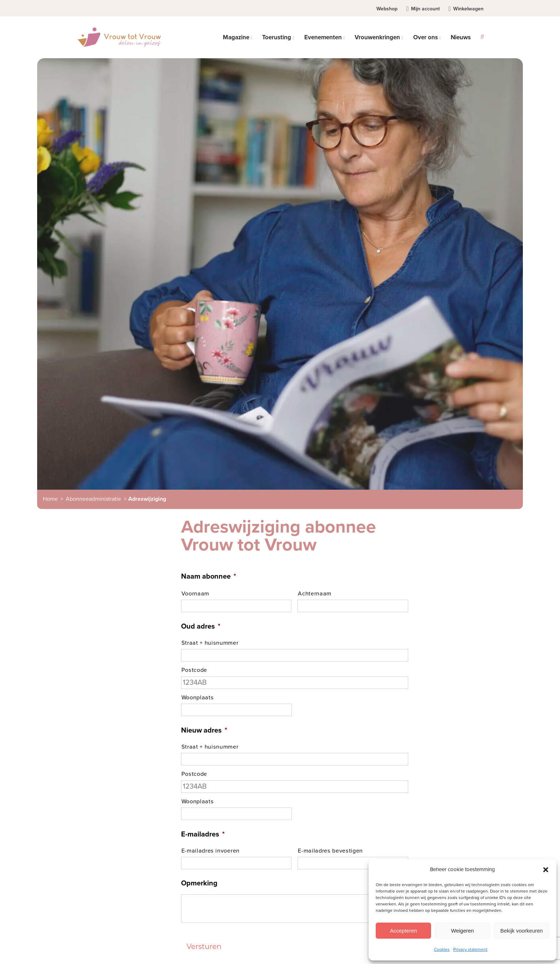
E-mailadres (203, 834)
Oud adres (201, 626)
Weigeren (462, 931)
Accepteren (404, 931)
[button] (546, 870)
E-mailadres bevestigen (330, 851)
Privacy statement (470, 949)
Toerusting (277, 37)
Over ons (426, 37)
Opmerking (199, 883)
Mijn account (423, 9)
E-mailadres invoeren (211, 851)
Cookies (442, 949)
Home (50, 499)
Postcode (194, 670)
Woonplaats (198, 698)
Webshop (387, 9)
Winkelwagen (466, 9)
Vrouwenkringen (377, 37)
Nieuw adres (204, 730)
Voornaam (195, 594)
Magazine (236, 37)
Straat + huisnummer (210, 643)
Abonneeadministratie (93, 499)
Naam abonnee (209, 576)
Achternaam (315, 594)
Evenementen (323, 37)
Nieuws (461, 37)
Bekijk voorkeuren (522, 931)
